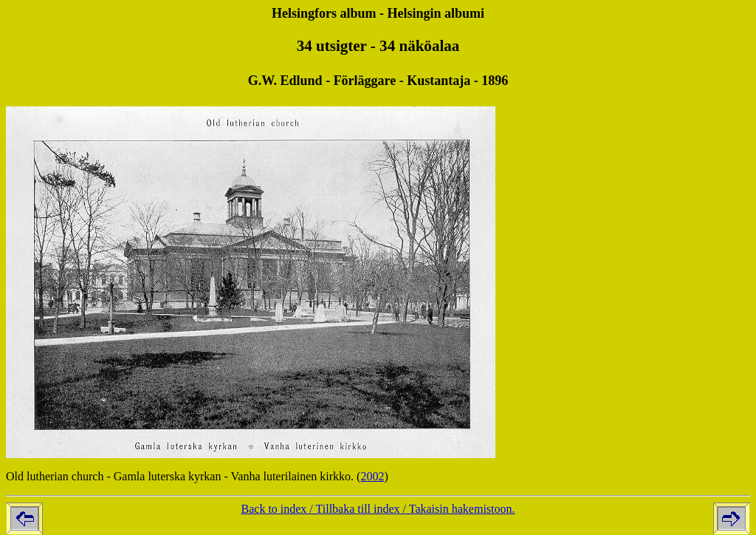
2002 (372, 476)
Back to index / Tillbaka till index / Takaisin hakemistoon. (378, 509)
